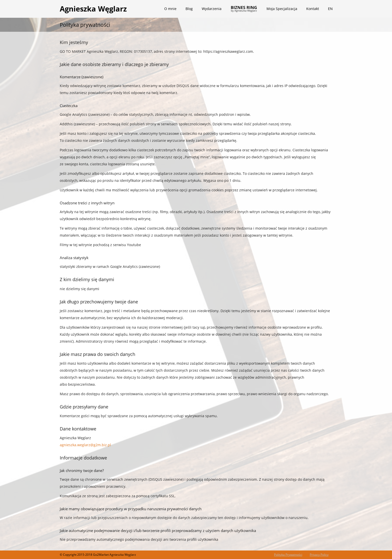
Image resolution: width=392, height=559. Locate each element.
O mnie (170, 9)
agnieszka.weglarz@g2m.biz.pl (85, 445)
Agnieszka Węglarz (93, 9)
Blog (189, 9)
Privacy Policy (319, 555)
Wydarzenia (212, 9)
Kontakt (313, 9)
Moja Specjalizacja (282, 9)
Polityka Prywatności (288, 555)
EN (330, 9)
